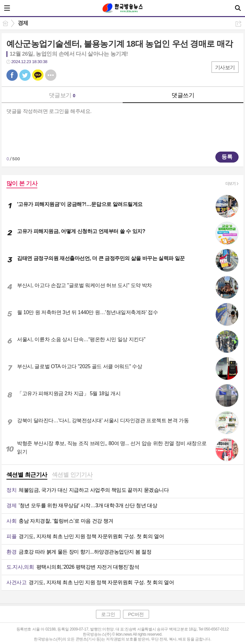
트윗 (25, 75)
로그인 (108, 614)
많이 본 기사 (22, 183)
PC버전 (136, 614)
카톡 (38, 75)
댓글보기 (62, 95)
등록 (227, 157)
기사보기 (225, 67)
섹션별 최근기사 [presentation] (27, 475)
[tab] (27, 475)
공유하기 (238, 24)
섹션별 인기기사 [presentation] (72, 475)
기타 (51, 75)
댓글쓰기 (183, 95)
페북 (12, 75)
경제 (23, 23)
